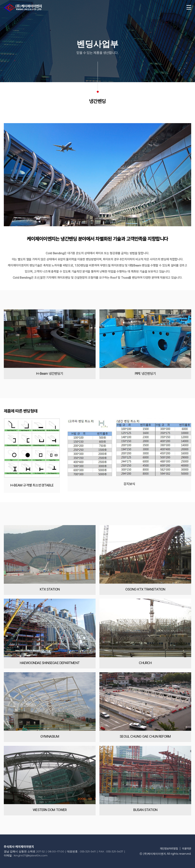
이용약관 (187, 849)
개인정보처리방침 (169, 849)
